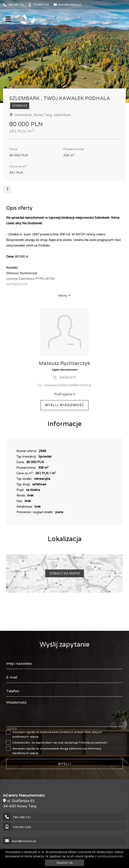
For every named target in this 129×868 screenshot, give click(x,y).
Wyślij (65, 764)
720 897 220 (41, 5)
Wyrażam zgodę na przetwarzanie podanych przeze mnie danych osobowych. (60, 734)
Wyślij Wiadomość (64, 405)
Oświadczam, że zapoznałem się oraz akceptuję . (60, 743)
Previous (11, 51)
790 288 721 (16, 5)
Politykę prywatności (93, 743)
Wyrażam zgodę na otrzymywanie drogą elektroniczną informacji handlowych (57, 751)
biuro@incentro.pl (70, 5)
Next (118, 51)
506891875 (68, 378)
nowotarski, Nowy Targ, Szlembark (42, 115)
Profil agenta (64, 394)
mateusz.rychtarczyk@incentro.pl (68, 385)
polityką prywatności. (111, 856)
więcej (64, 295)
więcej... (35, 737)
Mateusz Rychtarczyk (64, 363)
